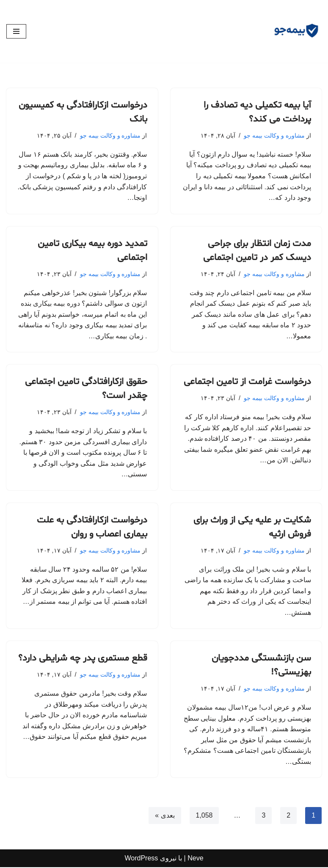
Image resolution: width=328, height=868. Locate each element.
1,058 (204, 817)
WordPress (141, 859)
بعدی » (165, 817)
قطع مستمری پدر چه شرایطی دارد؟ (83, 659)
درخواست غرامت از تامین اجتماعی (247, 382)
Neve (195, 859)
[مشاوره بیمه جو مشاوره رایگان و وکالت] (296, 31)
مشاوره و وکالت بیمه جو (274, 135)
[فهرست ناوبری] (16, 31)
